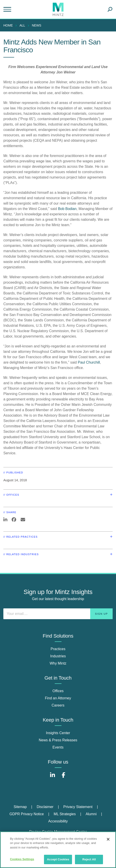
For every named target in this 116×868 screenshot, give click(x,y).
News (37, 25)
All (22, 25)
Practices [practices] (58, 649)
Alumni (91, 814)
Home (8, 25)
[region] (58, 850)
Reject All (89, 859)
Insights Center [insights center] (58, 733)
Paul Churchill (89, 362)
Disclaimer (45, 807)
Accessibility (58, 821)
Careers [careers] (58, 705)
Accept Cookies (58, 859)
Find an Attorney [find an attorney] (58, 698)
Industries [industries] (58, 656)
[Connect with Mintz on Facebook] (63, 777)
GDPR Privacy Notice (27, 814)
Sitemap (20, 807)
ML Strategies (65, 814)
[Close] (108, 839)
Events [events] (58, 747)
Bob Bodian (67, 209)
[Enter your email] (58, 614)
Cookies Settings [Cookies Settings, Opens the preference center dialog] (22, 859)
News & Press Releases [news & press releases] (58, 740)
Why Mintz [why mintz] (58, 663)
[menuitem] (9, 25)
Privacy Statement (78, 807)
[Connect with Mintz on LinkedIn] (53, 777)
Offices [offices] (58, 691)
